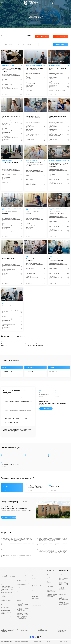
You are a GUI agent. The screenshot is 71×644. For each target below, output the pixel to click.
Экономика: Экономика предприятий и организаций (7, 608)
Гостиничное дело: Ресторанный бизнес (8, 584)
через (21, 431)
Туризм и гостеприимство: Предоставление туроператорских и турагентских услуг (38, 585)
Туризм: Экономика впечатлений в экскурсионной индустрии (23, 579)
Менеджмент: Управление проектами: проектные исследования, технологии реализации (23, 604)
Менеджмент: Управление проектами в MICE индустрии (23, 614)
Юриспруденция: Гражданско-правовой (7, 603)
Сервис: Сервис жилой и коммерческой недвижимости (7, 587)
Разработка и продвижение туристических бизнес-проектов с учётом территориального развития (64, 604)
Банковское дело (35, 595)
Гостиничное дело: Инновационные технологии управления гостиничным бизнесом (23, 599)
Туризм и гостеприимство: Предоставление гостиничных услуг (38, 589)
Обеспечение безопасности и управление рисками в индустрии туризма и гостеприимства (64, 583)
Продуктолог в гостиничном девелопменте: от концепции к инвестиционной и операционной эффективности (63, 591)
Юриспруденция (35, 597)
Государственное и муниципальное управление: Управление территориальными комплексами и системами (23, 609)
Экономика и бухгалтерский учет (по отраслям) (38, 601)
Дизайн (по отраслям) (36, 598)
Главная (3, 31)
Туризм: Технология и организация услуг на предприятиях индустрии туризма (8, 575)
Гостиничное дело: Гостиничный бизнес (8, 581)
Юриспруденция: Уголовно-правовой (7, 605)
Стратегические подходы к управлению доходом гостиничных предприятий (52, 595)
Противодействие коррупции (38, 642)
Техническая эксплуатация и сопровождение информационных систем (37, 607)
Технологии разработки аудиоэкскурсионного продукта (52, 576)
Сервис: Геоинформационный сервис (23, 589)
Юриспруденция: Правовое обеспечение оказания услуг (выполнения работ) (23, 583)
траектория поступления (61, 44)
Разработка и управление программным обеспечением (38, 603)
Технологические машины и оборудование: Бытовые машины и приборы (8, 595)
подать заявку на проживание (9, 517)
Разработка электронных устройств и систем (37, 593)
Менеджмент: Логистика (6, 618)
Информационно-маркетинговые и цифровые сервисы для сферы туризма (51, 590)
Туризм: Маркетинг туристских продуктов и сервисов (7, 579)
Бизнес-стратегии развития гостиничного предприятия (52, 585)
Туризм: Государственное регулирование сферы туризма (22, 575)
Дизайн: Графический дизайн (7, 592)
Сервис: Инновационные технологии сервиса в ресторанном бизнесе (22, 617)
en (63, 3)
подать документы (61, 36)
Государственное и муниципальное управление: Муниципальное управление (7, 599)
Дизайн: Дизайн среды (6, 611)
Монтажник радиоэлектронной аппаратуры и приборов (38, 610)
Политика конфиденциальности (51, 642)
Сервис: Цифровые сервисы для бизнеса (8, 590)
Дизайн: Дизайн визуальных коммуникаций (23, 587)
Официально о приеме (42, 36)
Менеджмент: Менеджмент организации (6, 613)
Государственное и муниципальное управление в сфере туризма (52, 581)
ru (61, 3)
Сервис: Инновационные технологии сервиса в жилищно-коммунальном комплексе (22, 593)
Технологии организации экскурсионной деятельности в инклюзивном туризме (64, 598)
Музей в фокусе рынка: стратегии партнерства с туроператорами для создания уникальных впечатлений (64, 577)
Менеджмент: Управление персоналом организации (6, 616)
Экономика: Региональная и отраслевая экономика (37, 575)
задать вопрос (46, 409)
